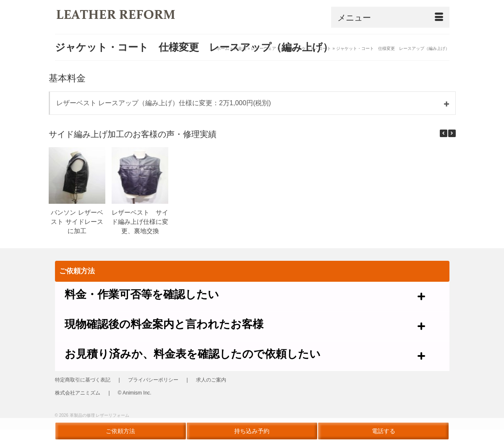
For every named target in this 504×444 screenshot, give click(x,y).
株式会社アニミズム (78, 393)
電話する (384, 431)
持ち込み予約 (252, 431)
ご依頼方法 (120, 431)
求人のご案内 (211, 380)
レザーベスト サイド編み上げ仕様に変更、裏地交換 (140, 222)
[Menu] (390, 17)
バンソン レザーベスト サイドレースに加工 (77, 222)
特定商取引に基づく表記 (83, 380)
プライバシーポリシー (153, 380)
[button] (452, 133)
